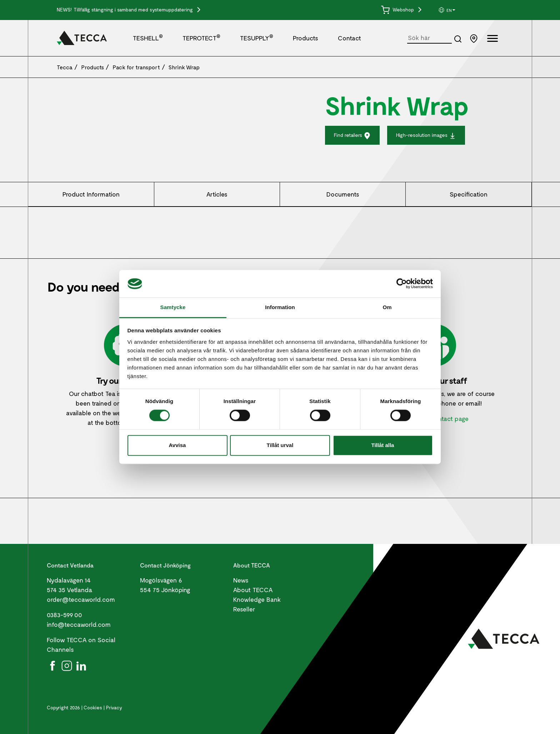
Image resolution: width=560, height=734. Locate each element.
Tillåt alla (383, 445)
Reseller (244, 609)
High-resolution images (426, 136)
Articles (217, 194)
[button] (465, 10)
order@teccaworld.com (81, 599)
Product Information (91, 194)
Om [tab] (387, 307)
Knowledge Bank (257, 599)
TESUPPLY (257, 38)
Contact (349, 38)
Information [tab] (280, 307)
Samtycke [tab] (173, 307)
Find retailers (352, 136)
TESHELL (148, 38)
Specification (469, 194)
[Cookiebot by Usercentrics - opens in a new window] (402, 284)
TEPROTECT (201, 38)
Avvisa (177, 445)
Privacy (114, 707)
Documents (343, 194)
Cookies (93, 707)
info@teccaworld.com (79, 624)
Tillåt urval (280, 445)
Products (306, 38)
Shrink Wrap (184, 67)
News (241, 580)
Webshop (398, 9)
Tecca (65, 67)
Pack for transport (136, 67)
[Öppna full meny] (492, 39)
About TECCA (253, 590)
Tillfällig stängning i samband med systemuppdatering (134, 9)
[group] (465, 10)
